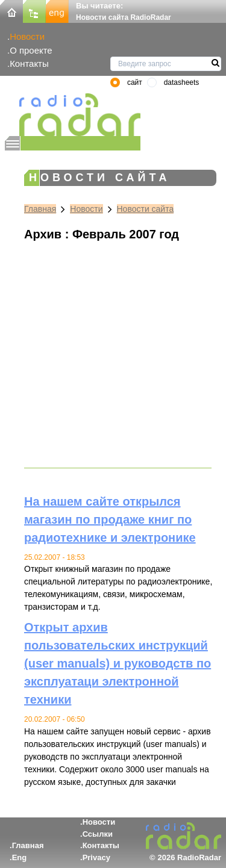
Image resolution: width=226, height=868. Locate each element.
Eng (20, 857)
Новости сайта (146, 209)
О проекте (31, 50)
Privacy (96, 857)
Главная (40, 209)
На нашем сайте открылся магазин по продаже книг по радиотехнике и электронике (110, 519)
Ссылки (98, 834)
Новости (27, 36)
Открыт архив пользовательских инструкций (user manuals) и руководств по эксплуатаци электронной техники (118, 663)
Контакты (29, 64)
